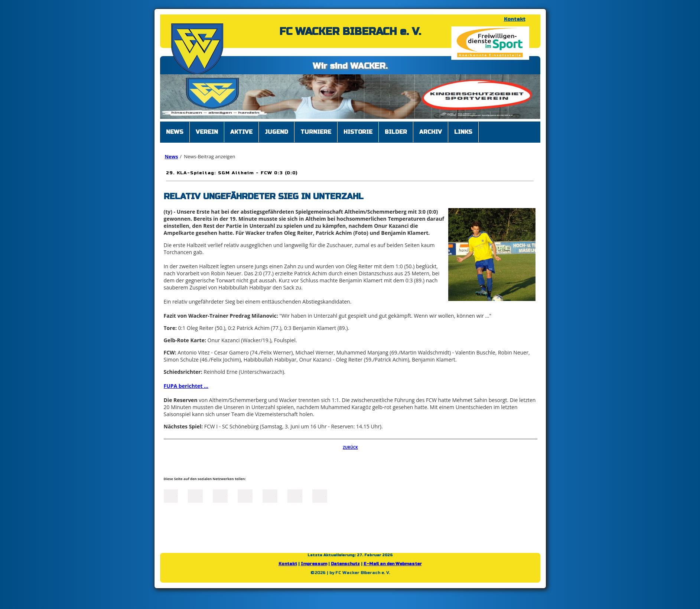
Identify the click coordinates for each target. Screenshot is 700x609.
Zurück (350, 447)
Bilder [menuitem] (396, 132)
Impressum (314, 564)
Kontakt (515, 19)
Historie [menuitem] (358, 132)
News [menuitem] (175, 132)
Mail (270, 495)
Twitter (195, 495)
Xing (245, 495)
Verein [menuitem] (207, 132)
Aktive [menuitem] (241, 132)
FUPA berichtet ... (186, 386)
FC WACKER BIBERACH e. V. (350, 32)
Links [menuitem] (463, 132)
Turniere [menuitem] (316, 132)
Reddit (320, 495)
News (172, 156)
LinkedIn (220, 495)
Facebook (170, 495)
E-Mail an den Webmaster (393, 564)
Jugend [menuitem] (276, 132)
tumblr (295, 495)
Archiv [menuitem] (431, 132)
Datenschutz (345, 564)
